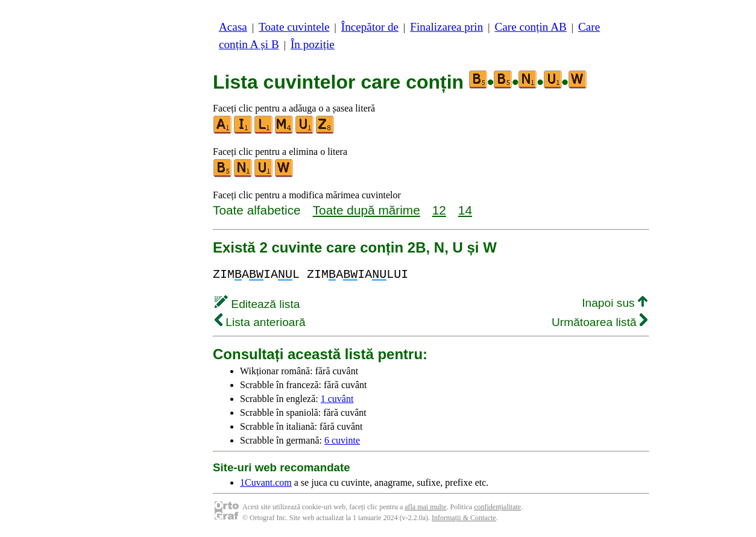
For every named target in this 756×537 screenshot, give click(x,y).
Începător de (370, 27)
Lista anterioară (260, 322)
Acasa (233, 27)
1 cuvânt (337, 399)
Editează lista (257, 304)
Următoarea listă (600, 322)
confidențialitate (497, 507)
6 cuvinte (342, 440)
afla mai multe (425, 507)
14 (465, 210)
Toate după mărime (367, 210)
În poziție (313, 44)
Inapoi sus (615, 303)
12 (439, 210)
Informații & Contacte (464, 518)
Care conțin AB (530, 27)
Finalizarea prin (446, 27)
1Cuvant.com (266, 482)
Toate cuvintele (294, 27)
